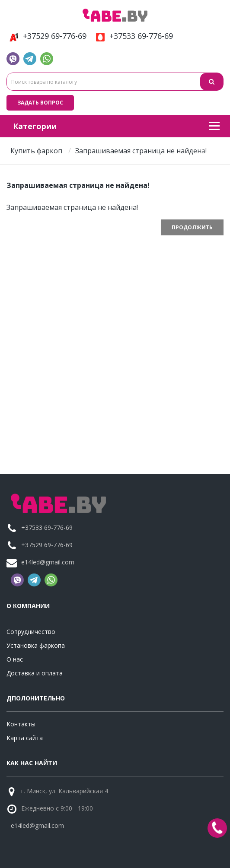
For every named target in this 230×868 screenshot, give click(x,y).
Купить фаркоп (36, 151)
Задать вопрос (40, 103)
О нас (15, 659)
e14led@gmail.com (48, 562)
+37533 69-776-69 (133, 36)
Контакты (21, 724)
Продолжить (192, 227)
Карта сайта (25, 738)
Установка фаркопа (36, 645)
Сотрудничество (31, 632)
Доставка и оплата (35, 673)
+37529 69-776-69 (46, 36)
